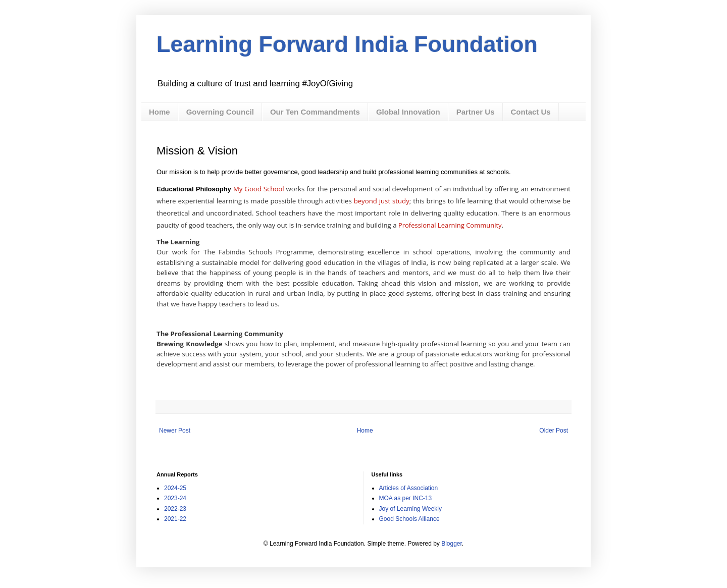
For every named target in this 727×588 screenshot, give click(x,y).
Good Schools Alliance (409, 519)
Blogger (452, 544)
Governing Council (220, 112)
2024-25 (175, 488)
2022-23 (175, 509)
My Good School (259, 189)
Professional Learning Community (450, 225)
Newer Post (175, 431)
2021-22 (175, 519)
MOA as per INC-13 (406, 498)
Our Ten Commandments (315, 112)
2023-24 (175, 498)
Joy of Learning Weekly (411, 509)
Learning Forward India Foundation (347, 44)
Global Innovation (408, 112)
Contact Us (531, 112)
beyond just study (382, 201)
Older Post (554, 431)
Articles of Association (409, 488)
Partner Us (476, 112)
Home (160, 112)
